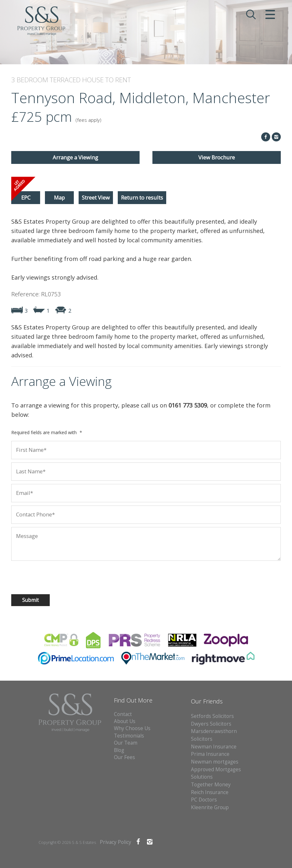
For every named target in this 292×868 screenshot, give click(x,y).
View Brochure (217, 157)
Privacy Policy (116, 842)
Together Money (211, 785)
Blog (119, 750)
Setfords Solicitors (212, 716)
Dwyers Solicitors (211, 724)
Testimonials (129, 736)
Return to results (142, 197)
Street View (96, 197)
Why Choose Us (132, 728)
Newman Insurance (214, 747)
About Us (125, 721)
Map (59, 197)
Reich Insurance (210, 792)
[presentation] (45, 575)
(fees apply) (88, 120)
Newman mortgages (215, 762)
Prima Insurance (210, 754)
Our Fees (125, 757)
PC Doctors (204, 800)
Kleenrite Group (210, 807)
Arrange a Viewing (75, 157)
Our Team (126, 743)
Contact (123, 714)
